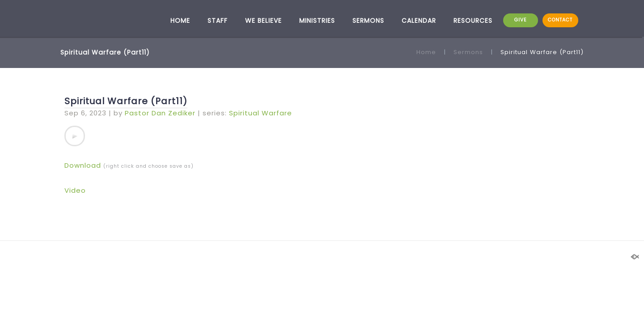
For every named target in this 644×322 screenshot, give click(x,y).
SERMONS (368, 21)
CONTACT (560, 20)
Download (83, 165)
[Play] (75, 136)
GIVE (521, 20)
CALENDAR (419, 21)
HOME (180, 21)
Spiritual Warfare (261, 113)
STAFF (218, 21)
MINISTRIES (317, 21)
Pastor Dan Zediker (160, 113)
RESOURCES (473, 21)
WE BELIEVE (263, 21)
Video (75, 190)
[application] (75, 136)
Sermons (468, 52)
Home (426, 52)
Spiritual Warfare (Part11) (126, 101)
